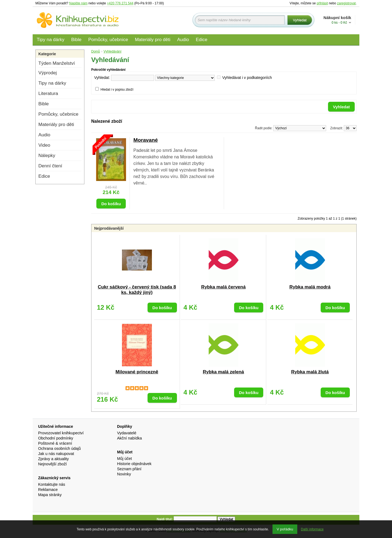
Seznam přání (129, 469)
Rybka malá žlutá (310, 372)
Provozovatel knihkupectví (61, 433)
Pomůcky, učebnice (108, 40)
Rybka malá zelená (223, 372)
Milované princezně (137, 372)
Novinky (124, 474)
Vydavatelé (127, 433)
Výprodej (48, 73)
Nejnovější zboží (53, 464)
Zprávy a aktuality (53, 459)
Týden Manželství (57, 63)
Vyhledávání (112, 51)
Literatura (48, 93)
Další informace (312, 529)
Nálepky (47, 156)
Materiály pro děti (152, 40)
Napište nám (78, 3)
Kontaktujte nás (52, 484)
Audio (183, 40)
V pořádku (285, 529)
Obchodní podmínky (56, 438)
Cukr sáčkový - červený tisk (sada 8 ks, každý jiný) (137, 290)
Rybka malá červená (223, 287)
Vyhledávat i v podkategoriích (247, 78)
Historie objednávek (134, 464)
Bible (76, 40)
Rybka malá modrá (310, 287)
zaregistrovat (346, 3)
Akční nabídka (129, 438)
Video (44, 145)
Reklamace (48, 490)
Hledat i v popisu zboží (117, 90)
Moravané (146, 140)
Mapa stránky (50, 495)
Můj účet (124, 459)
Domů (96, 51)
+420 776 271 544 (120, 3)
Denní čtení (50, 166)
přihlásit (322, 3)
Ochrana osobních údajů (59, 448)
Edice (202, 40)
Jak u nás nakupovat (56, 454)
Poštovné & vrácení (55, 443)
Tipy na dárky (50, 40)
